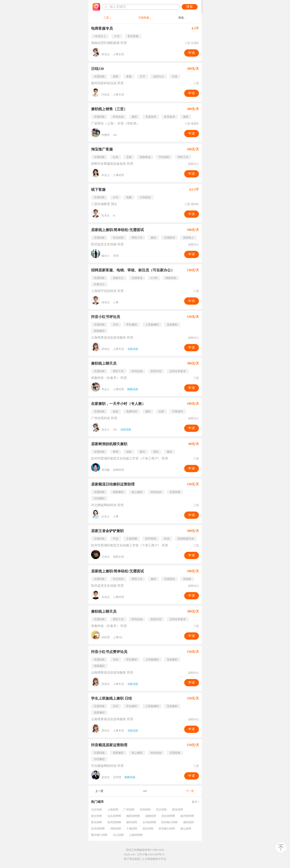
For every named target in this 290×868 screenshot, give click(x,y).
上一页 (99, 791)
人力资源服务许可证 (154, 859)
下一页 (190, 791)
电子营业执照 (132, 859)
